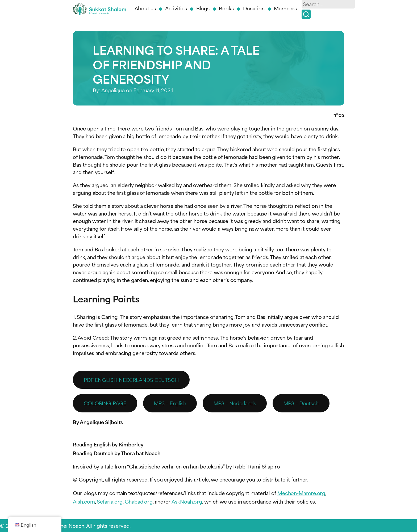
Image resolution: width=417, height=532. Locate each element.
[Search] (306, 14)
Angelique (113, 90)
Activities (176, 8)
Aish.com (84, 501)
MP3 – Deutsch (301, 403)
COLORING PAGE (105, 403)
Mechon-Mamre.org (301, 493)
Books (226, 8)
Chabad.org (139, 501)
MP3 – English (170, 403)
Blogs (203, 8)
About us (145, 8)
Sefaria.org (110, 501)
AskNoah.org (187, 501)
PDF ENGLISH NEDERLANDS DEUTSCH (131, 380)
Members (285, 8)
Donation (254, 8)
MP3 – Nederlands (235, 403)
